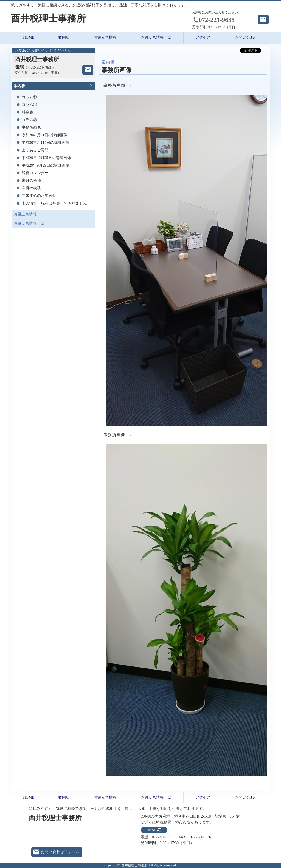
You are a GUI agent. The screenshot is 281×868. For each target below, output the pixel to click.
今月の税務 (31, 188)
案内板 (64, 37)
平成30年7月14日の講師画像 (46, 143)
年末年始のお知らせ (39, 196)
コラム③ (29, 97)
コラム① (29, 105)
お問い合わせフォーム (60, 852)
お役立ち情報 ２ (156, 37)
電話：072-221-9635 (157, 837)
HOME (29, 37)
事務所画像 (31, 127)
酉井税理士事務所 (48, 19)
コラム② (29, 120)
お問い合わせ (246, 37)
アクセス (203, 37)
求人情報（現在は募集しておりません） (56, 203)
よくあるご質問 (35, 150)
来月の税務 (31, 181)
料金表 (27, 112)
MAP (152, 830)
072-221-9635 (217, 20)
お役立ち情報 (105, 37)
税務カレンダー (35, 173)
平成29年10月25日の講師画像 (47, 158)
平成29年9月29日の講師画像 (46, 165)
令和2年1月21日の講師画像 (45, 135)
